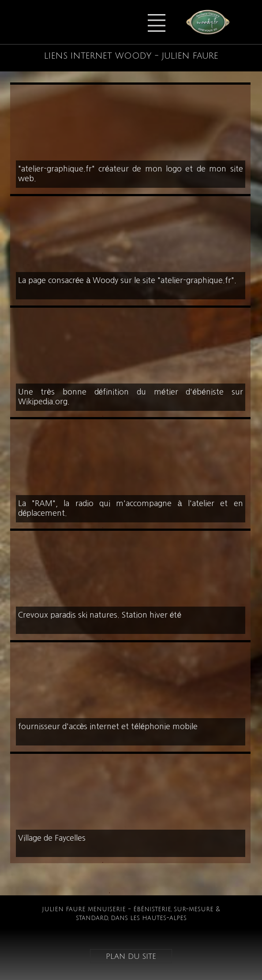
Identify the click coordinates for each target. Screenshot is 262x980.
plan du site (131, 956)
